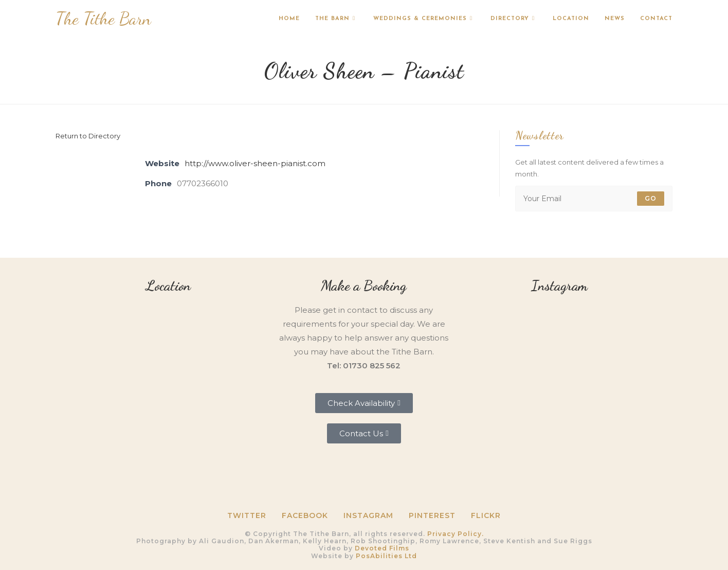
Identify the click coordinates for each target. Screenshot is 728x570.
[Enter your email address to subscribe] (594, 199)
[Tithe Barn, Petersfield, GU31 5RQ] (169, 371)
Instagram (368, 515)
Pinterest (432, 515)
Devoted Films (382, 548)
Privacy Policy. (456, 534)
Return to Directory (88, 136)
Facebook (305, 515)
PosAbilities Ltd (386, 556)
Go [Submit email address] (651, 198)
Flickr (486, 515)
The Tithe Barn (103, 19)
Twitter (247, 515)
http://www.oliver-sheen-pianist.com (255, 163)
